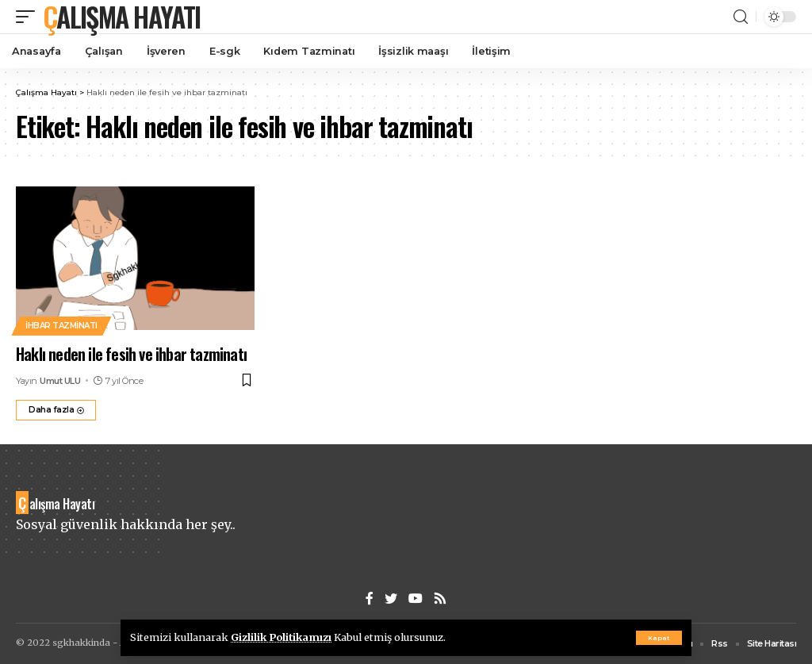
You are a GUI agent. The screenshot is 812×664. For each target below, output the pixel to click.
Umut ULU (60, 381)
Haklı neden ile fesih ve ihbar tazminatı (131, 354)
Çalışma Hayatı (121, 17)
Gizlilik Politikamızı (281, 637)
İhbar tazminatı (61, 326)
